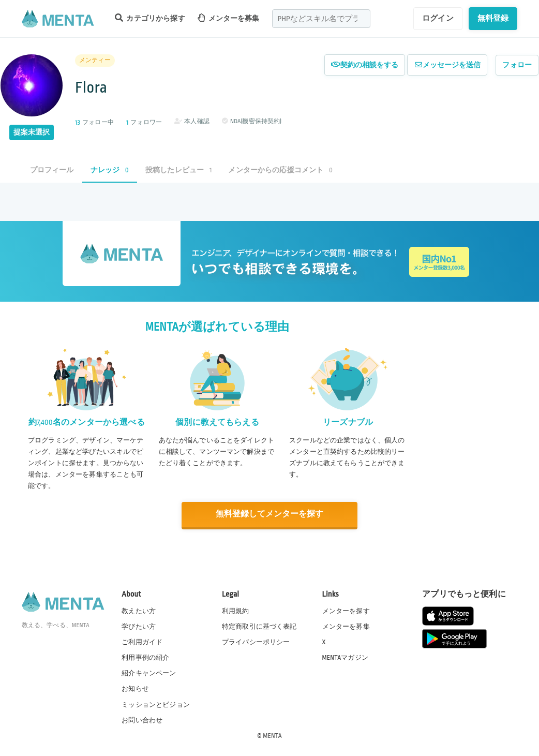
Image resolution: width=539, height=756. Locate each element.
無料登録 (493, 18)
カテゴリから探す (150, 18)
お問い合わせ (142, 719)
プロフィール (52, 170)
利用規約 (236, 611)
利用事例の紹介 (145, 657)
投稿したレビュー (178, 170)
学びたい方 (139, 626)
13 (78, 122)
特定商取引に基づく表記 (259, 626)
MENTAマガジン (345, 657)
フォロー (517, 65)
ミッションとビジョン (156, 704)
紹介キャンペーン (149, 673)
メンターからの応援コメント (280, 170)
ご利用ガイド (142, 642)
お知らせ (135, 688)
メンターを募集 (229, 18)
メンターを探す (346, 611)
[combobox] (321, 19)
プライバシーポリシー (256, 642)
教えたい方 (139, 611)
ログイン (438, 18)
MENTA (272, 735)
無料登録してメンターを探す (269, 514)
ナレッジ (110, 170)
